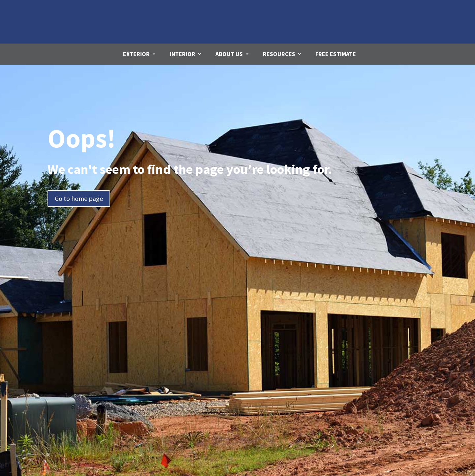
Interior (183, 54)
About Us (229, 54)
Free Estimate (336, 54)
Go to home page (79, 198)
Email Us (295, 9)
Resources (279, 54)
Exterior (136, 54)
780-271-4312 (404, 23)
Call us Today (405, 11)
